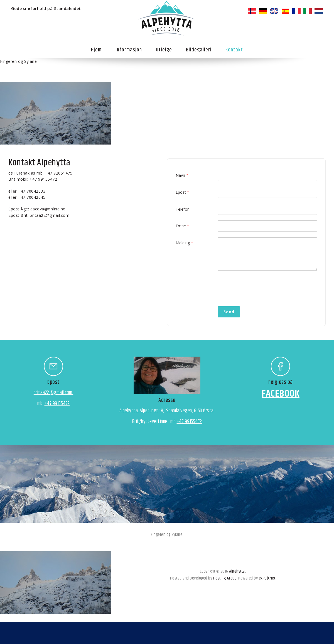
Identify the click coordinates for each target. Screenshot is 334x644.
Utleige (164, 50)
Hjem (96, 50)
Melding (183, 243)
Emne (181, 226)
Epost (181, 192)
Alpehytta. (237, 571)
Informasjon (129, 50)
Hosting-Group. (225, 578)
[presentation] (260, 287)
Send (229, 312)
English (274, 11)
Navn (180, 175)
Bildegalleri (199, 50)
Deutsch (263, 11)
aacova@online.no (48, 209)
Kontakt (234, 50)
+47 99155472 (57, 404)
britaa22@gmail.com (50, 215)
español (285, 11)
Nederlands (319, 11)
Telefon (183, 209)
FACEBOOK (281, 394)
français (296, 11)
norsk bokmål (252, 11)
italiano (308, 11)
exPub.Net (267, 578)
